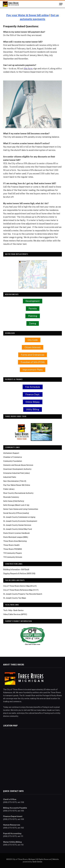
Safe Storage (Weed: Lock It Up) (16, 505)
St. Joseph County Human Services (17, 525)
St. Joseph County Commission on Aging (19, 517)
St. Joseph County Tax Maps (15, 598)
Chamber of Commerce (13, 457)
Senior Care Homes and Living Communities (21, 509)
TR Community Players (13, 553)
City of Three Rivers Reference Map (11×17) (21, 590)
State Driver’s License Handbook (16, 533)
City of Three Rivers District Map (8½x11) (20, 586)
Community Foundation (13, 461)
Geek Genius (37, 862)
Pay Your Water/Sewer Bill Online (17, 485)
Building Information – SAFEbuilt (16, 569)
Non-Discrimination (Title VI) (15, 481)
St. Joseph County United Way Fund (18, 529)
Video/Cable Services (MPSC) (15, 614)
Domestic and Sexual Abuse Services (18, 465)
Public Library (9, 489)
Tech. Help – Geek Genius (13, 610)
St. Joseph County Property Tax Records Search (23, 594)
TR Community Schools (13, 557)
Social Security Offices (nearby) (16, 513)
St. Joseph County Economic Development (20, 521)
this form (28, 69)
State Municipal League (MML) (16, 537)
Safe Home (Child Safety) (14, 501)
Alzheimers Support (11, 453)
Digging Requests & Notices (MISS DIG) (19, 573)
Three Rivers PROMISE (13, 549)
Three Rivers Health (11, 545)
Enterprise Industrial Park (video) (16, 473)
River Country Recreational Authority (18, 493)
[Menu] (61, 4)
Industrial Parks (10, 477)
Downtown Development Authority (17, 469)
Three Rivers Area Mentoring (15, 541)
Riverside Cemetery (11, 497)
